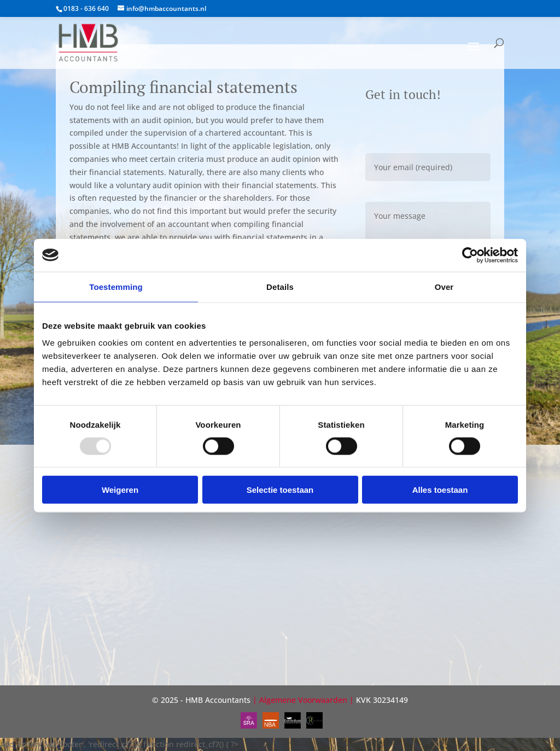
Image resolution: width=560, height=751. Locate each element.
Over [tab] (444, 286)
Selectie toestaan (280, 490)
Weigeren (120, 490)
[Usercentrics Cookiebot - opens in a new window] (470, 255)
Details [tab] (280, 286)
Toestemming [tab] (116, 286)
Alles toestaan (440, 490)
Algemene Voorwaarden (303, 700)
